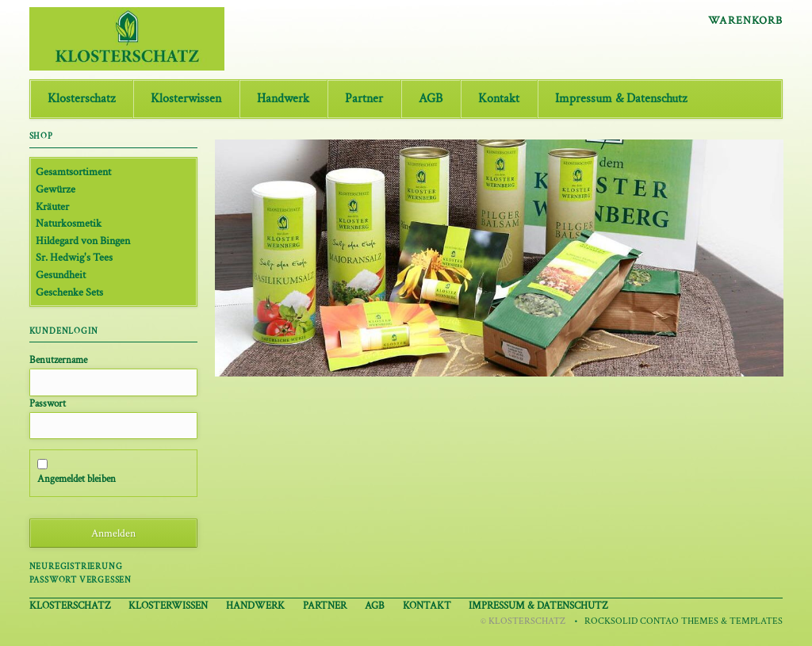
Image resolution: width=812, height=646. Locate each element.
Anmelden (113, 533)
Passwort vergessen (80, 580)
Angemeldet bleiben (77, 479)
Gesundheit (61, 275)
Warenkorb (745, 21)
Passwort (48, 403)
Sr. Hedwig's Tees (74, 257)
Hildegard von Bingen (83, 241)
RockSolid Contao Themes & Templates (684, 621)
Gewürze (56, 189)
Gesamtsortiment (73, 172)
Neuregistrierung (76, 566)
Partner (364, 99)
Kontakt (499, 99)
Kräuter (52, 206)
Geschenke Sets (69, 292)
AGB (431, 99)
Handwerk (283, 99)
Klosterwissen (186, 99)
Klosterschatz (81, 99)
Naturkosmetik (69, 223)
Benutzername (58, 360)
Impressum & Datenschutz (621, 99)
